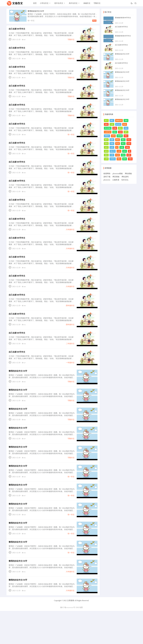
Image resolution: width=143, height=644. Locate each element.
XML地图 (79, 640)
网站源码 (125, 177)
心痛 (106, 159)
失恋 (118, 155)
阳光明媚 (108, 128)
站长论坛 (125, 180)
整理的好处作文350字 (36, 11)
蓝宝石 (118, 124)
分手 (112, 147)
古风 (113, 136)
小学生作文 (44, 3)
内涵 (123, 155)
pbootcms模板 (118, 174)
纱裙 (115, 128)
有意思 (113, 159)
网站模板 (128, 174)
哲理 (129, 143)
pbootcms (107, 180)
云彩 (112, 124)
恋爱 (129, 155)
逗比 (125, 151)
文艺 (106, 147)
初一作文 (31, 21)
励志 (123, 140)
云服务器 (116, 180)
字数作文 (97, 3)
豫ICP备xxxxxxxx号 (68, 640)
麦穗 (126, 120)
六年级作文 (70, 241)
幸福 (112, 143)
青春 (106, 155)
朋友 (118, 140)
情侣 (129, 140)
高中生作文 (73, 3)
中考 (112, 155)
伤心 (123, 143)
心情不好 (108, 132)
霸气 (126, 132)
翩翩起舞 (119, 120)
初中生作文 (59, 3)
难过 (119, 159)
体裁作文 (87, 3)
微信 (115, 132)
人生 (119, 151)
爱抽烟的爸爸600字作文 (123, 18)
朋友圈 (120, 136)
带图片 (107, 136)
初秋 (106, 124)
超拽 (112, 140)
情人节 (113, 151)
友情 (106, 151)
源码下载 (107, 177)
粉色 (125, 124)
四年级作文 (70, 322)
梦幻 (120, 128)
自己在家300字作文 (17, 29)
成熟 (127, 147)
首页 (35, 3)
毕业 (118, 143)
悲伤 (106, 143)
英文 (126, 136)
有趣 (130, 159)
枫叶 (112, 120)
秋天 (106, 120)
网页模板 (116, 177)
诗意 (122, 147)
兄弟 (120, 132)
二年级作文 (70, 362)
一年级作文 (70, 382)
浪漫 (126, 128)
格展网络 (107, 174)
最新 (125, 159)
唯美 (106, 140)
